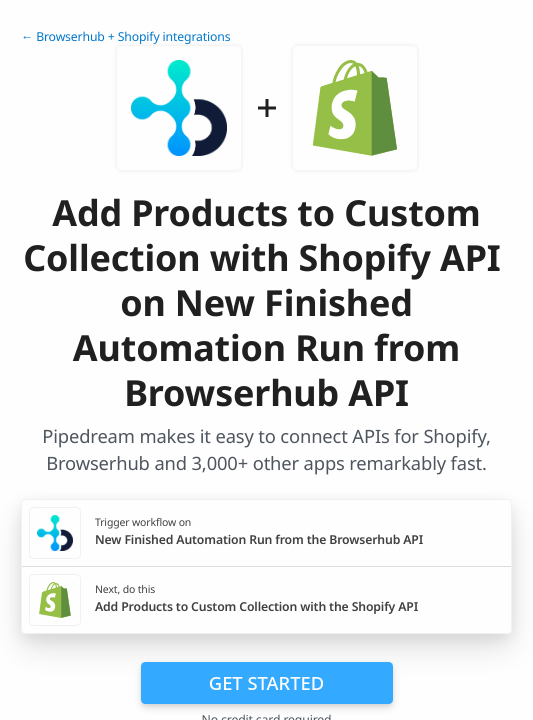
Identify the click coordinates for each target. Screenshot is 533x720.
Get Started (266, 682)
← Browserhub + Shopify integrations (126, 36)
